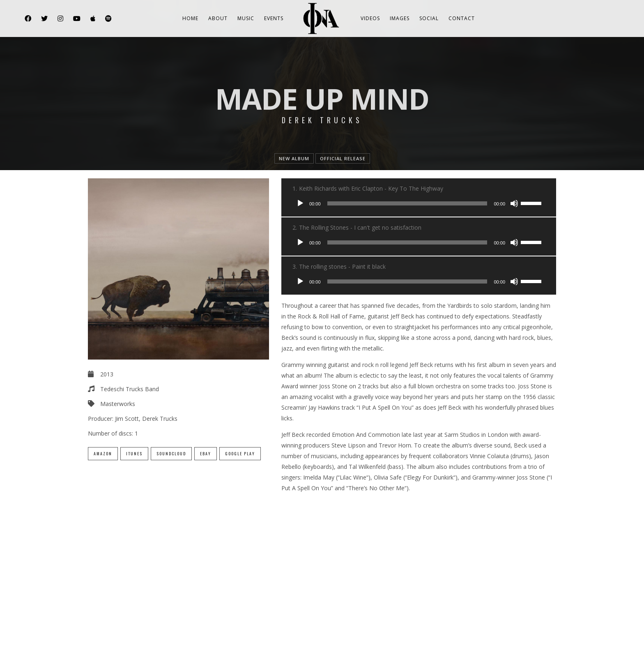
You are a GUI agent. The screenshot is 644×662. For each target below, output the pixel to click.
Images (400, 18)
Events (274, 18)
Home (190, 18)
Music (246, 18)
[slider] (407, 203)
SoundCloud (171, 453)
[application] (419, 203)
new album (294, 158)
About (218, 18)
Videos (370, 18)
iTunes (134, 453)
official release (343, 158)
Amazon (103, 453)
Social (429, 18)
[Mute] (514, 203)
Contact (462, 18)
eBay (206, 453)
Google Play (240, 453)
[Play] (300, 203)
